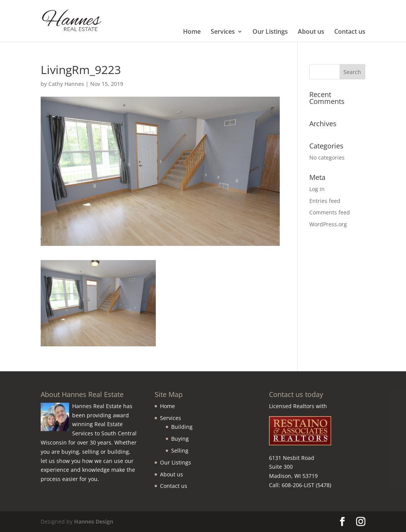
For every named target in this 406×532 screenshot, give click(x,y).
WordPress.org (328, 224)
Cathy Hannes (66, 84)
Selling (180, 450)
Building (182, 427)
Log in (317, 189)
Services (223, 32)
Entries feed (325, 201)
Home (192, 32)
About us (311, 32)
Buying (180, 439)
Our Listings (270, 32)
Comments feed (330, 212)
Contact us (350, 32)
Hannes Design (94, 521)
